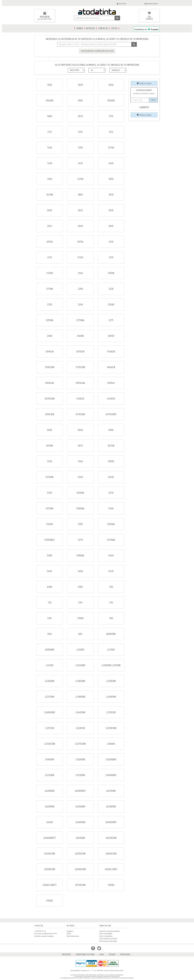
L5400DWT (111, 775)
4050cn (111, 383)
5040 (80, 430)
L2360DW (80, 681)
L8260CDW (111, 854)
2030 (50, 210)
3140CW (111, 352)
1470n (80, 179)
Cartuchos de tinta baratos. (110, 931)
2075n (80, 242)
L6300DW (111, 806)
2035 (111, 210)
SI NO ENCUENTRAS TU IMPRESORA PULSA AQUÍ (97, 51)
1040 (111, 85)
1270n (111, 148)
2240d (111, 304)
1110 (111, 116)
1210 (80, 132)
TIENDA (80, 28)
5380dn (80, 555)
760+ (50, 634)
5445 (50, 571)
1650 (111, 179)
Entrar (69, 934)
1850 (80, 195)
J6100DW (50, 650)
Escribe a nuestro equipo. (44, 936)
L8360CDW (80, 869)
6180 (50, 587)
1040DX (50, 100)
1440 (111, 163)
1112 (50, 132)
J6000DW (111, 634)
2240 (80, 304)
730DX (80, 618)
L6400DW (80, 822)
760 (111, 618)
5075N (111, 446)
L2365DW (111, 681)
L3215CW (50, 728)
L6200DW (50, 791)
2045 (111, 226)
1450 (50, 179)
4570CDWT (111, 414)
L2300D (80, 650)
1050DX (111, 100)
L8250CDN (80, 854)
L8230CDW (111, 838)
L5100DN (50, 759)
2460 (50, 336)
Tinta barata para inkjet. (108, 941)
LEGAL (102, 955)
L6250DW (80, 806)
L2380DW (80, 697)
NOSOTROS (66, 955)
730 (111, 603)
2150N (111, 273)
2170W (50, 289)
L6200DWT (80, 791)
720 (50, 603)
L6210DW (111, 791)
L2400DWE (50, 712)
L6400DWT (111, 822)
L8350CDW (50, 869)
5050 (111, 430)
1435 (80, 163)
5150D (111, 461)
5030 (50, 430)
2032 (80, 210)
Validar (153, 100)
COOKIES (112, 955)
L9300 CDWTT (50, 885)
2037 (50, 226)
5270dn (50, 508)
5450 (80, 571)
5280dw (80, 508)
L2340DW (80, 665)
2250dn (50, 320)
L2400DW (111, 697)
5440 (111, 555)
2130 (111, 242)
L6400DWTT (50, 838)
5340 (111, 508)
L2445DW (80, 712)
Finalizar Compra (144, 84)
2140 (80, 273)
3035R (111, 336)
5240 (80, 477)
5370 (80, 540)
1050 (80, 100)
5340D (50, 524)
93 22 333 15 (45, 17)
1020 (50, 85)
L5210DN (50, 775)
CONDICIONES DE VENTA (85, 955)
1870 (111, 195)
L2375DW (50, 697)
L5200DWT (111, 759)
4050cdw (80, 383)
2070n (50, 242)
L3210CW (111, 712)
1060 (50, 116)
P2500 (50, 901)
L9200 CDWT (111, 869)
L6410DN (80, 838)
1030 (80, 85)
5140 (80, 461)
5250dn (80, 493)
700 (111, 587)
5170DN (50, 477)
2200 (80, 289)
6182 (80, 587)
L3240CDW (50, 744)
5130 (50, 461)
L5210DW (80, 775)
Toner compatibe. (106, 936)
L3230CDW (111, 728)
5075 (80, 446)
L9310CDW (80, 885)
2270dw (80, 320)
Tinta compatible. (106, 934)
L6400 (50, 822)
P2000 (111, 885)
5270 (111, 493)
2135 (111, 257)
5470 (111, 571)
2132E (80, 257)
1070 (80, 116)
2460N (80, 336)
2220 (111, 289)
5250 (50, 493)
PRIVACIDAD (125, 955)
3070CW (80, 352)
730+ (50, 618)
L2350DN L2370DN (111, 665)
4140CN (111, 399)
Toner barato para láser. (108, 939)
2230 (50, 304)
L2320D (50, 665)
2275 (111, 320)
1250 (80, 148)
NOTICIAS (90, 28)
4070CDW (50, 399)
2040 (80, 226)
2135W (50, 273)
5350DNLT (50, 540)
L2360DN (50, 681)
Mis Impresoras (73, 936)
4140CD (80, 399)
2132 (50, 257)
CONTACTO (103, 28)
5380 (50, 555)
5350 (80, 524)
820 (80, 634)
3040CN (50, 352)
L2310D (111, 650)
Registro (70, 931)
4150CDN (50, 414)
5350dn (111, 524)
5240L (111, 477)
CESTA (114, 28)
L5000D (111, 744)
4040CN (111, 367)
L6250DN (50, 806)
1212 (111, 132)
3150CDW (50, 367)
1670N (50, 195)
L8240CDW (50, 854)
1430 (50, 163)
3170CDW (80, 367)
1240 (50, 148)
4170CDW (80, 414)
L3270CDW (80, 744)
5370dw (111, 540)
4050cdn (50, 383)
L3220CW (80, 728)
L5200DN (80, 759)
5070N (50, 446)
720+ (80, 603)
